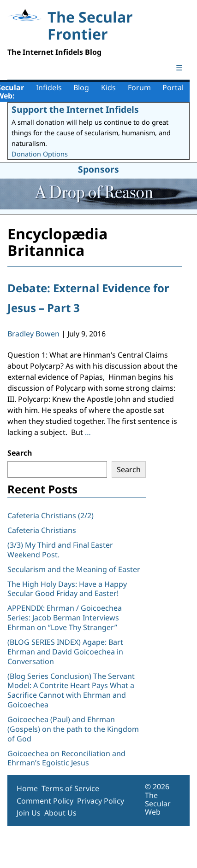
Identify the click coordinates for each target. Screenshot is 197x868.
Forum (139, 87)
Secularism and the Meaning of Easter (74, 569)
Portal (173, 87)
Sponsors (98, 169)
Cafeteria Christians (42, 530)
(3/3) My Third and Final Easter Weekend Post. (60, 550)
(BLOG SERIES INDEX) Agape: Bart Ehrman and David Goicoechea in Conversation (65, 652)
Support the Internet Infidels (75, 109)
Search (20, 453)
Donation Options (40, 154)
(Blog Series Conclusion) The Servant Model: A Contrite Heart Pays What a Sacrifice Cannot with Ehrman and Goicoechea (71, 690)
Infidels (49, 87)
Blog (81, 87)
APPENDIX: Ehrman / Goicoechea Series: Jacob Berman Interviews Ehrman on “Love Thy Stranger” (65, 618)
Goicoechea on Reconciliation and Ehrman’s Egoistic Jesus (66, 758)
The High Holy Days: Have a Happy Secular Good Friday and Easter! (67, 589)
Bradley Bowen (33, 334)
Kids (108, 87)
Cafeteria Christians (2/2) (51, 515)
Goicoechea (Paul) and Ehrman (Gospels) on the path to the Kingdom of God (73, 729)
